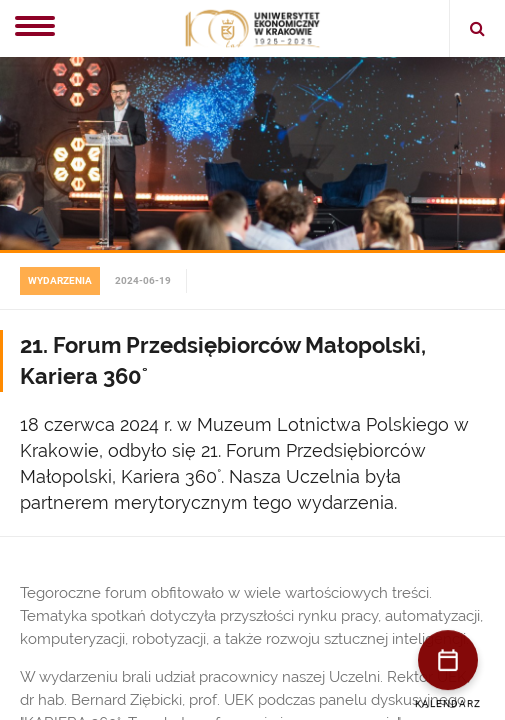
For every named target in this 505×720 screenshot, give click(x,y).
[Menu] (35, 28)
